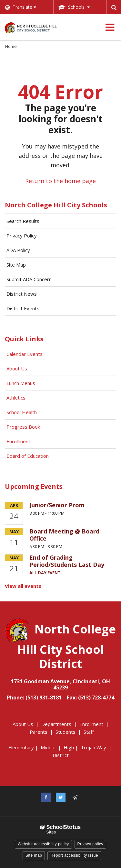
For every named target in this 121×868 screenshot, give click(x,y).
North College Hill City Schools (56, 205)
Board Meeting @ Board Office (64, 535)
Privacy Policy (22, 236)
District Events (23, 308)
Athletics (16, 398)
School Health (22, 412)
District (61, 755)
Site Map (16, 265)
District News (22, 294)
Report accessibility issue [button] (74, 855)
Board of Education (28, 456)
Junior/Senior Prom (57, 505)
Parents (39, 732)
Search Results (23, 221)
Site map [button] (34, 855)
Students (66, 732)
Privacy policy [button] (90, 844)
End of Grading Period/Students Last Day (67, 561)
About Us (17, 368)
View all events (23, 586)
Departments (56, 724)
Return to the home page (60, 181)
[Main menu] (110, 27)
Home (11, 46)
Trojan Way (93, 747)
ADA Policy (18, 250)
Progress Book (23, 427)
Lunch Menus (21, 383)
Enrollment (18, 441)
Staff (89, 732)
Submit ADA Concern (29, 279)
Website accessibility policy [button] (43, 844)
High (69, 747)
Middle (48, 747)
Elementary (21, 747)
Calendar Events (25, 354)
